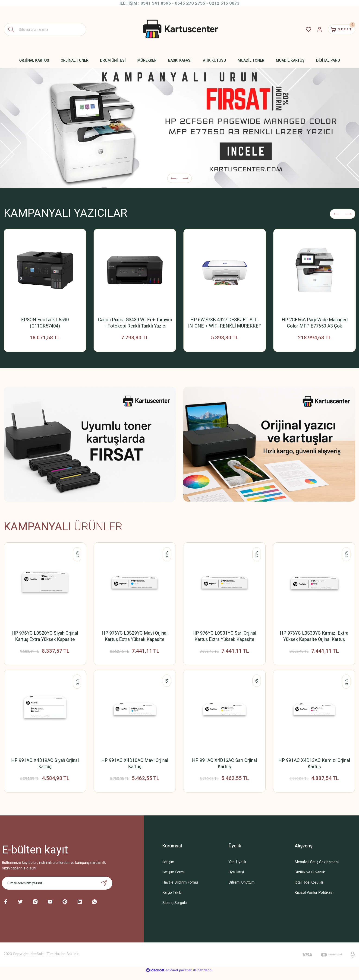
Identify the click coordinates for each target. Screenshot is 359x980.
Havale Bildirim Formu (180, 889)
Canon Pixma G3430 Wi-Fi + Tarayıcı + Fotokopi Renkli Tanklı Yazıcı (135, 323)
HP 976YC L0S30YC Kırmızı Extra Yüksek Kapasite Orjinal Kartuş (314, 638)
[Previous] (174, 176)
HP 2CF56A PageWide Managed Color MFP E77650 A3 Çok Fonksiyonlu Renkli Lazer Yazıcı (315, 323)
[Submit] (104, 890)
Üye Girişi (236, 879)
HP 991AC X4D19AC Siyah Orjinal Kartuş (45, 768)
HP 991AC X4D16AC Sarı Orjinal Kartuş (224, 768)
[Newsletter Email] (57, 890)
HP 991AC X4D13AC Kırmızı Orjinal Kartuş (314, 768)
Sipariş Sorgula (175, 909)
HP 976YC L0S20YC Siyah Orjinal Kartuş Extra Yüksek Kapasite (45, 638)
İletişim (168, 868)
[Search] (45, 29)
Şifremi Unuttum (242, 889)
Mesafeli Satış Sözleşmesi (317, 868)
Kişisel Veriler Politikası (314, 899)
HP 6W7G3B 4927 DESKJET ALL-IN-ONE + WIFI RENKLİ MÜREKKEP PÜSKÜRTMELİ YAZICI (225, 323)
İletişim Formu (174, 879)
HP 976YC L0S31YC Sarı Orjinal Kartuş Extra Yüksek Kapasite (224, 638)
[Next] (186, 176)
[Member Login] (312, 29)
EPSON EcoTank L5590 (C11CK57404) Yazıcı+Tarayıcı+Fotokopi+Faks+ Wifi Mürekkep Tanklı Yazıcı (45, 323)
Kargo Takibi (172, 899)
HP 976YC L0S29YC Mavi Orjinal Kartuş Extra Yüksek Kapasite (135, 638)
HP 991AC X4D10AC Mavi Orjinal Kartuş (135, 768)
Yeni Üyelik (237, 868)
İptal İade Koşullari (309, 889)
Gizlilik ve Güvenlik (310, 879)
